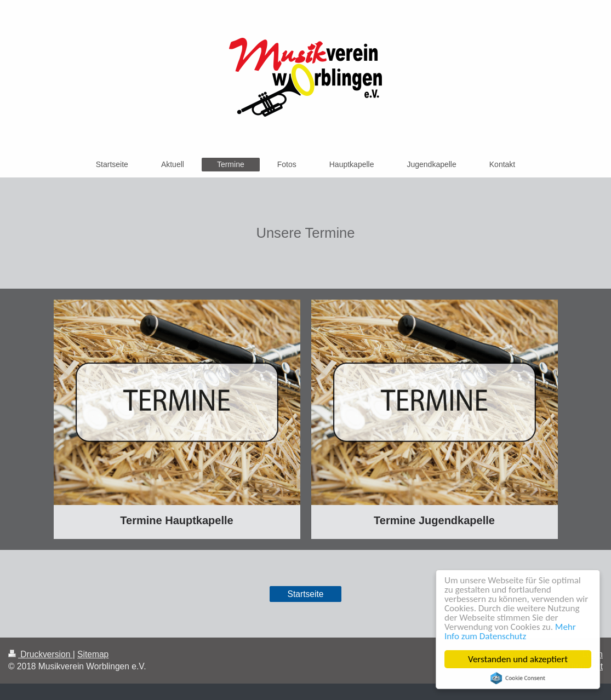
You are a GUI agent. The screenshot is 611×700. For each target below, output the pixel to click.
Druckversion (41, 654)
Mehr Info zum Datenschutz (510, 632)
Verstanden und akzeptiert (518, 659)
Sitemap (93, 654)
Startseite (306, 594)
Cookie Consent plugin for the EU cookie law (518, 678)
